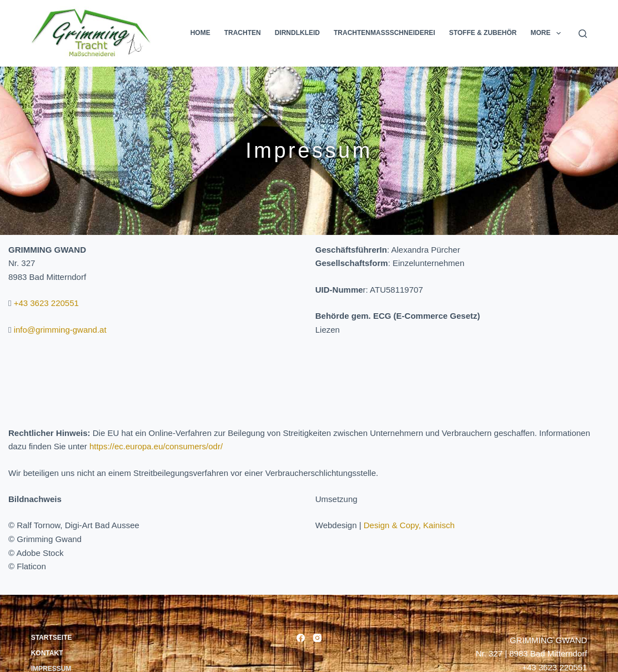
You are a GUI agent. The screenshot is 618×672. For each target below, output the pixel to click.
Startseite (52, 638)
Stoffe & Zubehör (483, 33)
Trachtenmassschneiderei (385, 33)
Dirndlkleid (297, 33)
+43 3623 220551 (46, 303)
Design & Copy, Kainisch (409, 525)
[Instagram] (317, 638)
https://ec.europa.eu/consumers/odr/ (156, 446)
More (547, 33)
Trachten (243, 33)
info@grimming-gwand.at (60, 330)
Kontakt (47, 653)
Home (200, 33)
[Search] (583, 34)
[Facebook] (301, 638)
